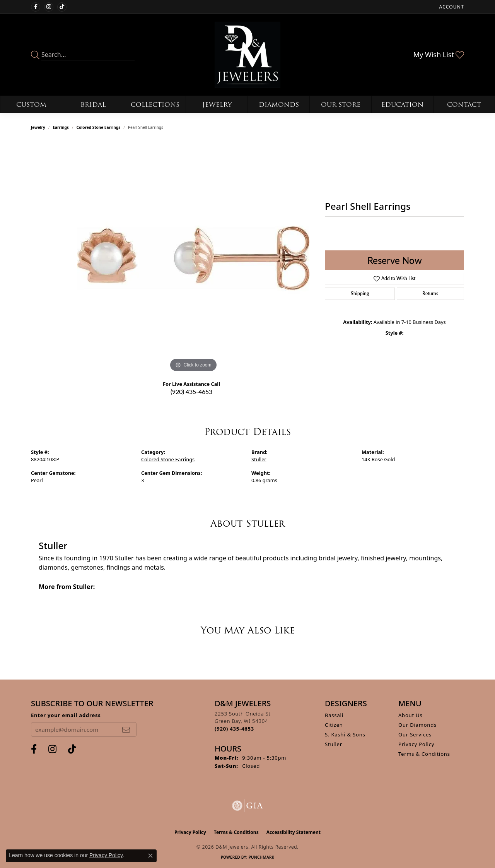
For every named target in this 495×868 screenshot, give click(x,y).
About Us (410, 715)
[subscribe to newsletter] (126, 729)
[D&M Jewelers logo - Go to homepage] (248, 55)
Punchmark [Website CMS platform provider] (262, 857)
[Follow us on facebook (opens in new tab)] (36, 7)
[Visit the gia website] (247, 806)
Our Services (415, 734)
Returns (430, 294)
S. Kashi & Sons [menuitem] (345, 734)
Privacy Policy (416, 744)
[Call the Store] (234, 729)
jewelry (38, 127)
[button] (451, 7)
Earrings (61, 127)
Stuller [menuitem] (334, 744)
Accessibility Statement (294, 832)
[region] (193, 258)
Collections (155, 105)
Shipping (360, 294)
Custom (31, 105)
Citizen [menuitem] (334, 725)
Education (402, 105)
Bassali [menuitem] (334, 715)
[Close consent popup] (150, 856)
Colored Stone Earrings (99, 127)
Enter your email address (66, 715)
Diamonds (279, 105)
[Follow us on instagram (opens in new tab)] (49, 7)
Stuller (259, 459)
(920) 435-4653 (191, 391)
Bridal (93, 105)
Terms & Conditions (424, 754)
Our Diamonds (417, 725)
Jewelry (217, 105)
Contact (464, 105)
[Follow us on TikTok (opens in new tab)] (62, 7)
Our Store (341, 105)
